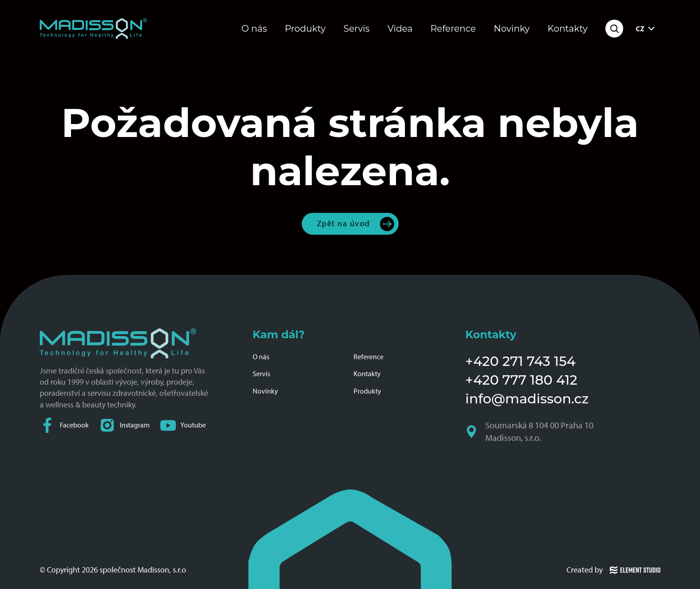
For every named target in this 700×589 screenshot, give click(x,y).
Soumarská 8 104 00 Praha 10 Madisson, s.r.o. (530, 431)
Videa (400, 29)
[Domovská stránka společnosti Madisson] (93, 29)
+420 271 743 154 (520, 361)
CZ (646, 29)
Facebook (64, 425)
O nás (254, 29)
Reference (453, 29)
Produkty (305, 29)
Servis (356, 29)
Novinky (512, 29)
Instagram (125, 425)
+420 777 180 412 (521, 380)
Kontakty (567, 29)
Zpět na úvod (344, 224)
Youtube (183, 425)
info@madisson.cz (527, 399)
